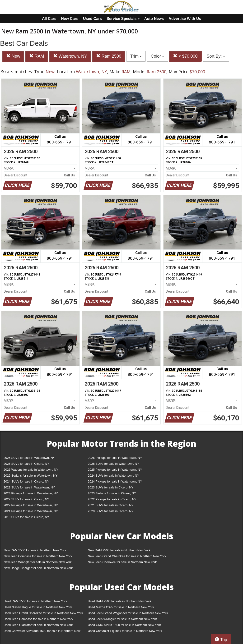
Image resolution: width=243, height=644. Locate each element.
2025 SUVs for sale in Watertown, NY (113, 464)
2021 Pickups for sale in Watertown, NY (31, 511)
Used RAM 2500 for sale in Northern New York (120, 601)
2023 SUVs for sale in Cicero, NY (111, 487)
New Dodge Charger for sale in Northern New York (38, 568)
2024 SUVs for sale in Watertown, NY (113, 476)
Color (157, 56)
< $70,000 (185, 56)
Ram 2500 (109, 56)
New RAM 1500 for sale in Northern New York (35, 550)
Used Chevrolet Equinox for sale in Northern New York (125, 631)
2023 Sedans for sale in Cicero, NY (112, 493)
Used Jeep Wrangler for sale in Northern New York (122, 619)
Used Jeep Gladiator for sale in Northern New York (38, 625)
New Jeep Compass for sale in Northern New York (38, 556)
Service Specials (123, 19)
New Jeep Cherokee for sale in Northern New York (122, 562)
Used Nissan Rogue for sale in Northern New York (38, 607)
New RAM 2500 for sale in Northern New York (119, 550)
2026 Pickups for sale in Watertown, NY (115, 458)
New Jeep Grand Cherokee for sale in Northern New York (127, 556)
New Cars (70, 19)
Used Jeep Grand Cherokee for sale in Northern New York (43, 613)
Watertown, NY (70, 56)
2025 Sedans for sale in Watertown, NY (30, 476)
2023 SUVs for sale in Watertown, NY (29, 487)
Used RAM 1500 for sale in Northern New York (35, 601)
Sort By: (216, 56)
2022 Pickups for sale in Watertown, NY (31, 505)
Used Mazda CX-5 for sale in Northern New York (121, 607)
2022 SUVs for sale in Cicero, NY (26, 499)
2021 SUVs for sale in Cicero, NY (111, 505)
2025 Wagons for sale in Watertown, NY (31, 470)
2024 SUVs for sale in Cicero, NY (26, 481)
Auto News (154, 19)
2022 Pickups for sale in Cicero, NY (112, 499)
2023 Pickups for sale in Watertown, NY (31, 493)
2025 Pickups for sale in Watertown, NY (115, 470)
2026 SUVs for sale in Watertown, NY (29, 458)
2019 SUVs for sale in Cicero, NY (26, 517)
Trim (136, 56)
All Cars (49, 19)
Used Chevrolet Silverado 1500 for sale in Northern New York (42, 632)
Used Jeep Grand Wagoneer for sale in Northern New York (128, 613)
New (13, 56)
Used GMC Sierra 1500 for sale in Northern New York (124, 625)
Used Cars (92, 19)
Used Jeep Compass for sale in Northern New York (38, 619)
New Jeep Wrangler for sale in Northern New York (38, 562)
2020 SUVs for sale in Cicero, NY (111, 511)
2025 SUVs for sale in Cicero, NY (26, 464)
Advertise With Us (185, 19)
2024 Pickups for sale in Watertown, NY (115, 481)
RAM (37, 56)
